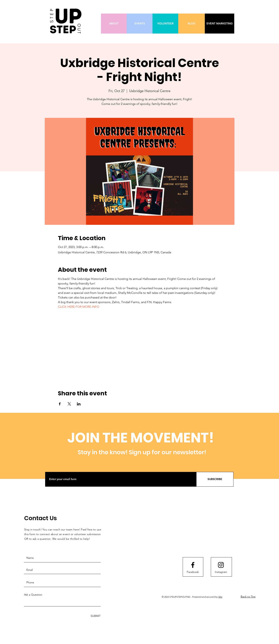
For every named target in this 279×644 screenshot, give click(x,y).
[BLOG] (192, 24)
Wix (220, 597)
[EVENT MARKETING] (220, 24)
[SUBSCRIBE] (215, 479)
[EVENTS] (140, 24)
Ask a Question (33, 595)
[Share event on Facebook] (60, 404)
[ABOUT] (114, 24)
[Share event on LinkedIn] (79, 404)
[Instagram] (221, 572)
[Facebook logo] (193, 565)
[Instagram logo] (221, 565)
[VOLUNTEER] (165, 24)
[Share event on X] (69, 404)
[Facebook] (193, 572)
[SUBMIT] (95, 616)
